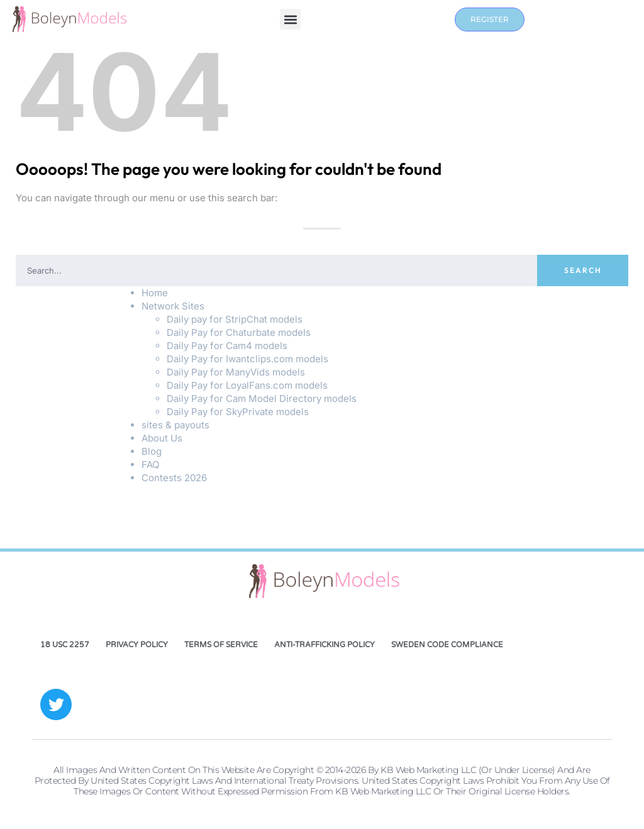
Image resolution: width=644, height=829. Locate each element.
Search (583, 270)
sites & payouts (175, 425)
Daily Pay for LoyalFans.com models (247, 385)
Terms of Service (221, 645)
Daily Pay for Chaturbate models (239, 332)
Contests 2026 (174, 478)
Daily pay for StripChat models (235, 319)
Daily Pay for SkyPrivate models (238, 412)
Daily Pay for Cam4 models (227, 346)
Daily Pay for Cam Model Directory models (262, 398)
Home (155, 293)
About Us (162, 438)
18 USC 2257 (65, 645)
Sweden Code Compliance (447, 645)
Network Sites (173, 306)
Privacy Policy (137, 645)
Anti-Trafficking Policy (325, 645)
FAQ (150, 465)
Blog (152, 451)
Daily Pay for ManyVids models (236, 372)
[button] (290, 19)
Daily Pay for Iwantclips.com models (247, 359)
